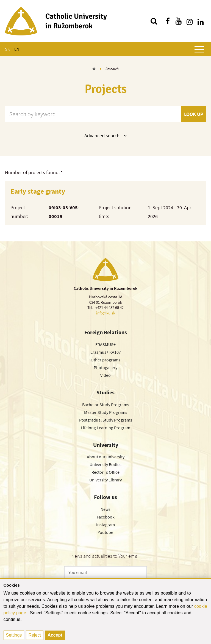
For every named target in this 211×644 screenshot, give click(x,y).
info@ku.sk (106, 313)
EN (17, 49)
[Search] (154, 21)
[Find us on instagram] (190, 21)
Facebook (106, 517)
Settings (14, 635)
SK (7, 49)
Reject (35, 635)
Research (112, 69)
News (105, 509)
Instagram (105, 525)
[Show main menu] (199, 49)
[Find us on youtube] (179, 21)
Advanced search (105, 135)
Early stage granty (38, 191)
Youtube (105, 532)
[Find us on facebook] (168, 21)
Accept (55, 635)
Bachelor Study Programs (106, 405)
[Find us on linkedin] (201, 21)
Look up (194, 114)
